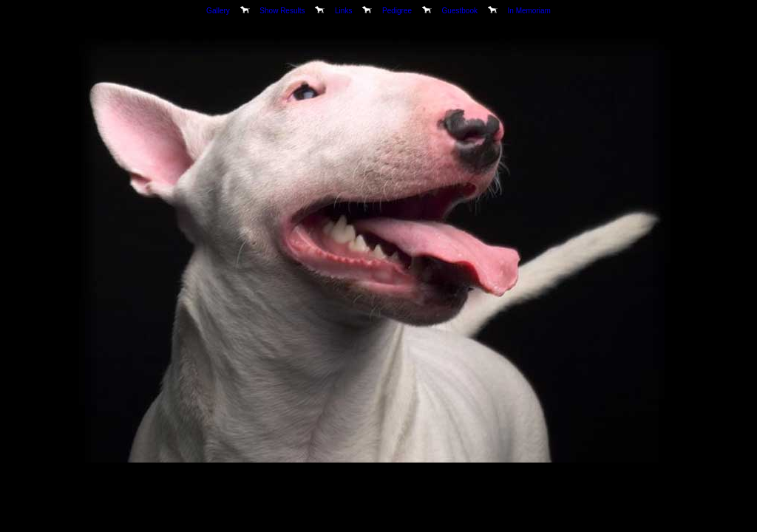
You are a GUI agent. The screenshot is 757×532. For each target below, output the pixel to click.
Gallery (218, 11)
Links (343, 11)
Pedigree (397, 11)
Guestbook (460, 11)
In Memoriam (529, 11)
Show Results (282, 11)
